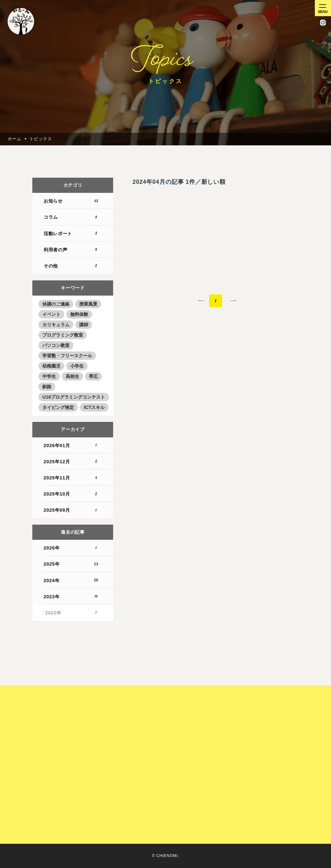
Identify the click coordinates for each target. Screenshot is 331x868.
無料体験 (79, 314)
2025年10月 (73, 494)
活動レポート (73, 233)
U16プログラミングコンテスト (74, 397)
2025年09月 (73, 510)
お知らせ (73, 201)
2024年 (73, 580)
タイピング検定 (58, 407)
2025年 (73, 564)
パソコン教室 (56, 345)
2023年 (73, 596)
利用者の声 (73, 250)
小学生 (77, 366)
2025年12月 (73, 461)
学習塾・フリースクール (67, 356)
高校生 (72, 376)
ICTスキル (94, 407)
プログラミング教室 (63, 335)
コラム (73, 217)
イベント (51, 314)
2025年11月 (73, 478)
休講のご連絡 (56, 304)
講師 (84, 325)
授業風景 (88, 304)
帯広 (93, 376)
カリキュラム (56, 325)
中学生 (49, 376)
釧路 (47, 387)
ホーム (14, 139)
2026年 (73, 548)
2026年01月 (73, 445)
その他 (73, 266)
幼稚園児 (51, 366)
